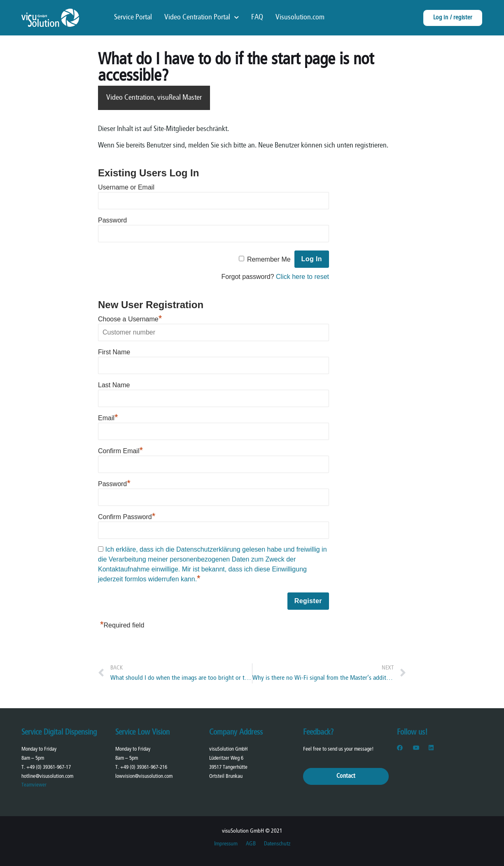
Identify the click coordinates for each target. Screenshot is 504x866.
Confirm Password (127, 517)
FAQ (257, 18)
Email (108, 418)
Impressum (226, 844)
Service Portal (133, 18)
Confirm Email (120, 451)
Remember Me (269, 259)
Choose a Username (130, 319)
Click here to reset (302, 277)
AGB (251, 844)
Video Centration (130, 98)
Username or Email (126, 187)
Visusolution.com (300, 18)
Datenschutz (277, 844)
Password (112, 220)
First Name (114, 352)
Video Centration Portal (202, 18)
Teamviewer (34, 785)
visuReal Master (180, 98)
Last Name (114, 385)
